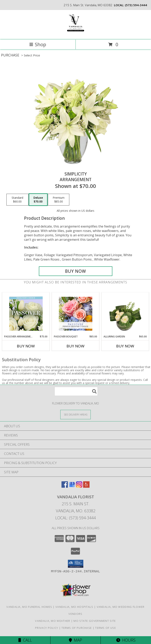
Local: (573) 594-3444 (75, 518)
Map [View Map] (75, 640)
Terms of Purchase (77, 628)
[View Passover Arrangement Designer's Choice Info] (26, 314)
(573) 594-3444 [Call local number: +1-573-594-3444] (136, 5)
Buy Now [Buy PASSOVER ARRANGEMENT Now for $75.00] (26, 346)
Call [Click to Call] (25, 640)
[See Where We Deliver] (75, 414)
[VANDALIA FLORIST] (75, 34)
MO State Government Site (95, 621)
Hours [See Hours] (126, 640)
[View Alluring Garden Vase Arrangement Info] (125, 314)
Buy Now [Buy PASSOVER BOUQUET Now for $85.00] (75, 346)
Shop (38, 44)
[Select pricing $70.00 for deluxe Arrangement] (38, 200)
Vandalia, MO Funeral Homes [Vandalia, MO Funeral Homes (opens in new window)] (29, 607)
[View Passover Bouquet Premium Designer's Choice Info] (76, 314)
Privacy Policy (47, 628)
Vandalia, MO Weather (53, 621)
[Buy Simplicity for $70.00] (76, 271)
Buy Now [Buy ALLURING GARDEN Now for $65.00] (125, 346)
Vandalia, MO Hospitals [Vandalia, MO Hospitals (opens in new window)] (74, 607)
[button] (76, 564)
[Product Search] (76, 391)
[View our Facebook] (65, 486)
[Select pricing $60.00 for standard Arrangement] (17, 200)
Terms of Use (106, 628)
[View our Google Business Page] (72, 486)
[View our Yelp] (86, 486)
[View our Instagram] (79, 486)
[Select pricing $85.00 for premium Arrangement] (59, 200)
